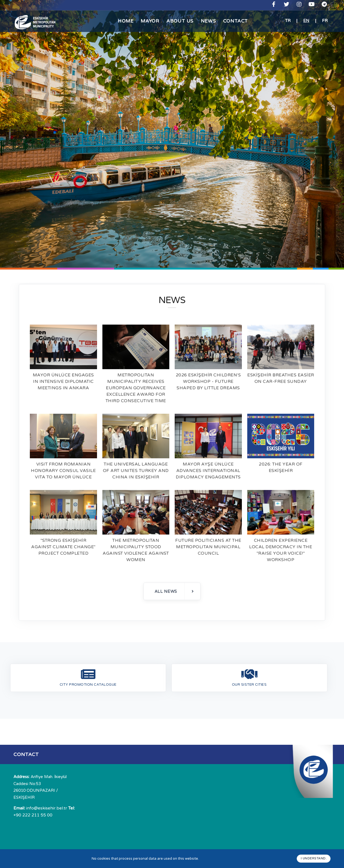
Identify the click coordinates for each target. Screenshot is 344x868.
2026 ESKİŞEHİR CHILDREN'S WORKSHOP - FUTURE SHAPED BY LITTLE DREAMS (208, 382)
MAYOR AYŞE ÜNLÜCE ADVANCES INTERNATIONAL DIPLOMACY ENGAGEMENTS (208, 471)
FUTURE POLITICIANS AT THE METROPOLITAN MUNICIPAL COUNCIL (208, 547)
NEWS (209, 21)
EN (306, 21)
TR (288, 21)
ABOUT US (180, 21)
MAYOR (148, 21)
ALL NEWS (174, 591)
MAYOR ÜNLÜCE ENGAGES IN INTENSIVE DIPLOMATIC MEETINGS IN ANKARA (63, 382)
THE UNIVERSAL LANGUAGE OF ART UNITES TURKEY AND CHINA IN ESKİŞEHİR (136, 471)
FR (325, 21)
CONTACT (239, 21)
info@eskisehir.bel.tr (40, 808)
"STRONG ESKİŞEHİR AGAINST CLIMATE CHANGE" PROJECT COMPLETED (63, 547)
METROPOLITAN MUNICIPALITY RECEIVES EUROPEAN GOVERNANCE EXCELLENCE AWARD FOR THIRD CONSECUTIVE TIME (136, 388)
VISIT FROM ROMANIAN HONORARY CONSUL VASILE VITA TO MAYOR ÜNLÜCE (63, 471)
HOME (122, 21)
